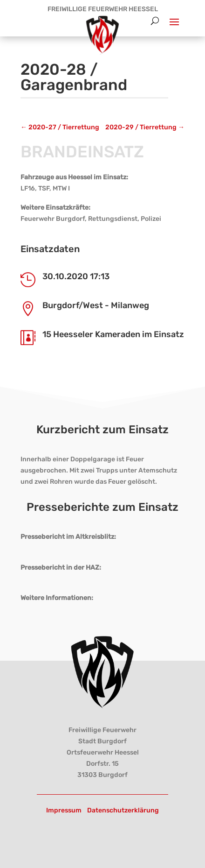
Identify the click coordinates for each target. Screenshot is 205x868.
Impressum (64, 810)
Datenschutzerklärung (123, 810)
